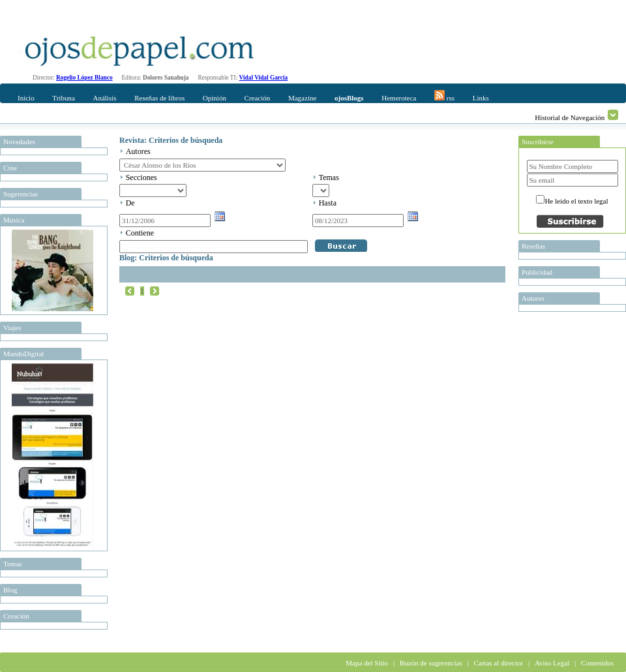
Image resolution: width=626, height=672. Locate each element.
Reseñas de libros (159, 98)
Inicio (26, 98)
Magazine (302, 98)
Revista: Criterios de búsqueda (171, 140)
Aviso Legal (552, 663)
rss (444, 96)
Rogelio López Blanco (84, 78)
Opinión (215, 98)
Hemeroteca (399, 98)
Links (481, 98)
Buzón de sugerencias (431, 663)
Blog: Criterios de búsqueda (166, 258)
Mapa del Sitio (367, 663)
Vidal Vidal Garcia (264, 78)
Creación (258, 98)
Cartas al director (498, 663)
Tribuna (63, 98)
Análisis (104, 98)
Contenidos (597, 663)
